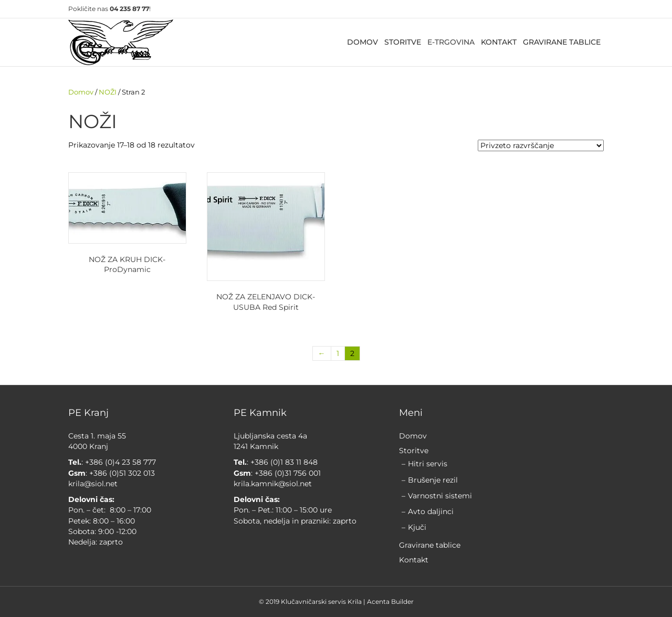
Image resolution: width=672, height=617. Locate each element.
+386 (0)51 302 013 (122, 473)
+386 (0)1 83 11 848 (284, 462)
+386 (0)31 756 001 (287, 473)
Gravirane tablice (430, 545)
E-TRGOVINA (451, 42)
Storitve (414, 451)
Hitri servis (428, 464)
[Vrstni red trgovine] (541, 145)
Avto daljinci (431, 511)
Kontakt (414, 560)
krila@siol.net (93, 484)
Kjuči (417, 527)
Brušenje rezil (433, 480)
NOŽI (108, 92)
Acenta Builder (390, 602)
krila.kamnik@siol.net (273, 484)
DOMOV (363, 42)
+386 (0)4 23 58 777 (120, 462)
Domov (81, 92)
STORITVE (403, 42)
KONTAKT (499, 42)
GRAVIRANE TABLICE (562, 42)
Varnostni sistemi (440, 496)
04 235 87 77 (129, 9)
